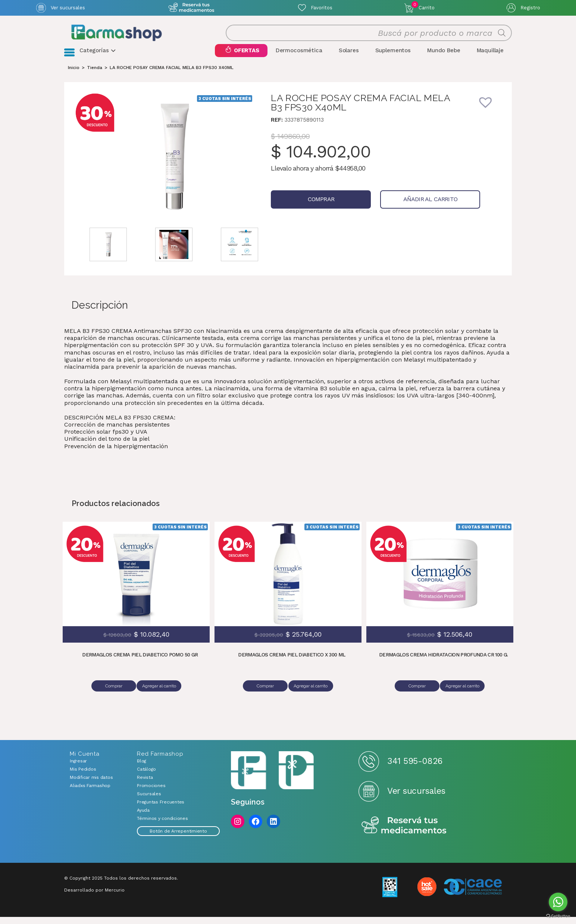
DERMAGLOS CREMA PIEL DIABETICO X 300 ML (292, 665)
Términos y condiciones (162, 825)
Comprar (311, 210)
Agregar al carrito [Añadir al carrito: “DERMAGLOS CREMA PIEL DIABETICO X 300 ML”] (312, 696)
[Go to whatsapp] (558, 902)
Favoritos (322, 8)
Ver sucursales (68, 8)
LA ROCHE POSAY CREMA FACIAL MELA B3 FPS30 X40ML (172, 78)
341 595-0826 (415, 768)
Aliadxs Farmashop (90, 793)
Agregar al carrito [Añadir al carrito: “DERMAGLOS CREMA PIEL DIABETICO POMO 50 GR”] (161, 696)
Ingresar (78, 768)
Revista (145, 784)
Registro (530, 8)
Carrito (423, 6)
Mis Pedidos (83, 776)
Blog (142, 768)
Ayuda (143, 817)
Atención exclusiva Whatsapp (192, 8)
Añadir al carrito (401, 210)
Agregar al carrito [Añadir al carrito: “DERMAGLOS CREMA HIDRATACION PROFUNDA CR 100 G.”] (464, 696)
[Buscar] (502, 38)
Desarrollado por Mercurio (94, 897)
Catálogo (146, 776)
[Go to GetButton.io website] (558, 916)
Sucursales (149, 801)
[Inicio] (74, 78)
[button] (491, 117)
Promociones (151, 793)
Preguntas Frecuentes (161, 809)
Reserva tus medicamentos (404, 833)
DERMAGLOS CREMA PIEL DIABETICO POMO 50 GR (140, 665)
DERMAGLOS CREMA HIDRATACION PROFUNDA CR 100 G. (444, 665)
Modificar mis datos (91, 784)
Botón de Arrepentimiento (178, 838)
